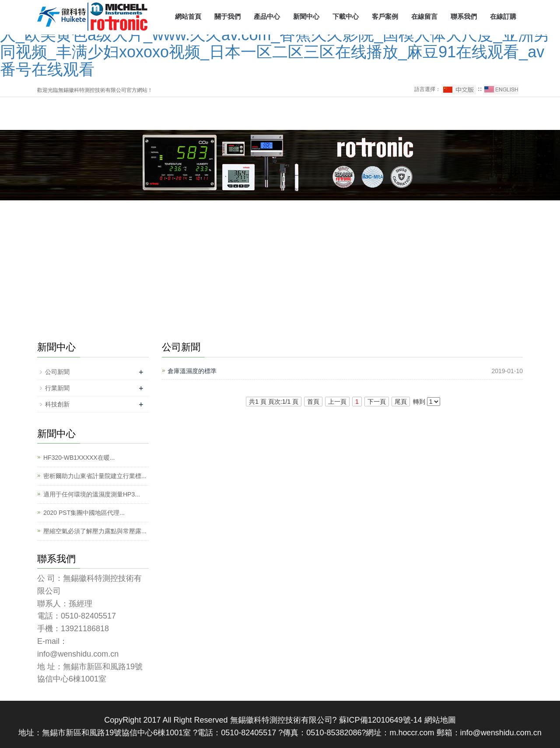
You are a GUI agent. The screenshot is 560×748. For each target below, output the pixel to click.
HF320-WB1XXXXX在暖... (79, 458)
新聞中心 (306, 16)
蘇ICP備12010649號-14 (380, 720)
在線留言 (424, 16)
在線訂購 (503, 16)
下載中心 (346, 16)
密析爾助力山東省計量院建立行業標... (95, 476)
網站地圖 (440, 720)
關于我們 (227, 16)
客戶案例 (385, 16)
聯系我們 (464, 16)
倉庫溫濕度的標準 (192, 371)
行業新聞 (57, 388)
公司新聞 (57, 372)
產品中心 (267, 16)
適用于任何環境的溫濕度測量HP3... (92, 494)
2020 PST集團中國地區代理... (84, 513)
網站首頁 (188, 16)
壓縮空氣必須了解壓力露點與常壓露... (95, 531)
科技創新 (57, 404)
